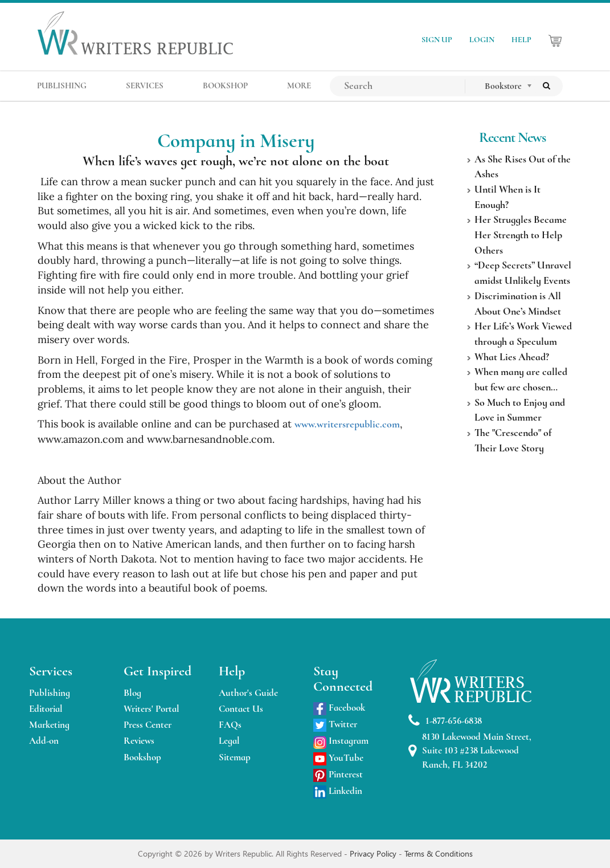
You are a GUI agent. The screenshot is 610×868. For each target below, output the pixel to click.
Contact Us (241, 709)
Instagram (341, 741)
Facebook (339, 708)
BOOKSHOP (225, 85)
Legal (229, 741)
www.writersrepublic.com (347, 424)
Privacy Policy (374, 853)
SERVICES (145, 85)
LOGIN (482, 40)
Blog (132, 693)
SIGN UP (437, 40)
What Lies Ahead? (512, 357)
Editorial (46, 709)
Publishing (50, 693)
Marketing (49, 725)
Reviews (139, 741)
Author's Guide (248, 693)
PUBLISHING (62, 85)
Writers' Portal (152, 709)
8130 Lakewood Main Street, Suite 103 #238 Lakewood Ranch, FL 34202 (470, 751)
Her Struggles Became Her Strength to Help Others (521, 235)
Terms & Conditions (439, 853)
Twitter (335, 724)
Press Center (148, 725)
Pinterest (338, 774)
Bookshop (142, 757)
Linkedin (338, 791)
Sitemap (235, 757)
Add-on (44, 741)
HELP (521, 40)
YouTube (338, 758)
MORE (299, 85)
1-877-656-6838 (445, 721)
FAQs (230, 725)
